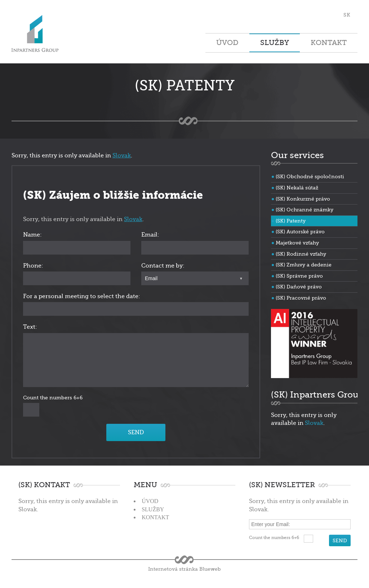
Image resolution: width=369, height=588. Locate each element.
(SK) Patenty (291, 221)
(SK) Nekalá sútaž (297, 188)
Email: (150, 235)
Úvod (227, 43)
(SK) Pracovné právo (301, 298)
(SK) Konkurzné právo (303, 199)
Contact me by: (163, 266)
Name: (32, 235)
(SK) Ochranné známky (304, 210)
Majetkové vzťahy (297, 243)
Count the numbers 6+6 (53, 398)
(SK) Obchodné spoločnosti (310, 176)
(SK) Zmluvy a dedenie (304, 265)
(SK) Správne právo (299, 276)
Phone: (33, 266)
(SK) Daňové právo (299, 287)
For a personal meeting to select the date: (82, 296)
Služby (275, 43)
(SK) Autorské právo (300, 232)
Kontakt (329, 43)
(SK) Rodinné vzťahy (301, 254)
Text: (30, 327)
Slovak (122, 156)
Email (151, 278)
